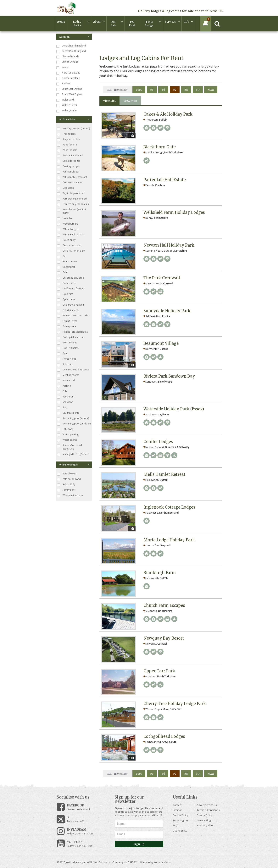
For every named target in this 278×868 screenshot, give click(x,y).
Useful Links (180, 831)
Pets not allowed (69, 479)
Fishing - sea (67, 327)
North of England (68, 73)
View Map (130, 101)
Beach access (67, 262)
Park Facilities (74, 120)
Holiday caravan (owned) (73, 129)
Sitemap (178, 810)
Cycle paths (66, 300)
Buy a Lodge (149, 24)
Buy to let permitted (71, 193)
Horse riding (67, 359)
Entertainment (67, 310)
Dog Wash (65, 188)
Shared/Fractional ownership (69, 447)
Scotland (64, 84)
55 (152, 90)
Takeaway (65, 429)
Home (61, 22)
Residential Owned (70, 156)
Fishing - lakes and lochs (73, 316)
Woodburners (68, 224)
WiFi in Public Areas (70, 235)
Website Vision (162, 862)
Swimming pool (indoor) (73, 418)
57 (175, 90)
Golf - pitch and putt (71, 337)
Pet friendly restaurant (72, 177)
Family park (66, 490)
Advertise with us (207, 805)
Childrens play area (70, 278)
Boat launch (66, 267)
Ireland (63, 67)
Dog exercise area (70, 183)
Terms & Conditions (208, 810)
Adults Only (66, 485)
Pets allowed (67, 474)
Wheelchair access (70, 495)
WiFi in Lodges (68, 229)
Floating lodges (68, 166)
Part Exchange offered (72, 199)
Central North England (71, 46)
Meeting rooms (68, 375)
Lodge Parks (77, 24)
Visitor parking (68, 435)
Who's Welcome (74, 465)
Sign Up (139, 844)
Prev (139, 90)
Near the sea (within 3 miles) (72, 211)
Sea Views (65, 402)
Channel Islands (68, 57)
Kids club (65, 364)
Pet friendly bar (68, 172)
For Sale (114, 24)
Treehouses (66, 134)
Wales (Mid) (65, 100)
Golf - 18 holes (68, 348)
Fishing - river (67, 321)
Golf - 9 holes (67, 343)
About (97, 22)
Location (74, 37)
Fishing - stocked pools (72, 332)
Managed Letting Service (73, 454)
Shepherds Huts (69, 139)
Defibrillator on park (71, 251)
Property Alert (205, 825)
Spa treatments (68, 413)
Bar (62, 256)
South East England (69, 89)
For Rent (132, 24)
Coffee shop (67, 283)
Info (186, 22)
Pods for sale (67, 150)
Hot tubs (65, 218)
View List (109, 101)
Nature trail (66, 381)
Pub (62, 391)
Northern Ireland (68, 78)
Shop (63, 408)
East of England (67, 62)
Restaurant (66, 397)
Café (62, 273)
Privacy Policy (204, 815)
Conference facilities (71, 289)
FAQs (176, 825)
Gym (62, 354)
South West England (70, 94)
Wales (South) (66, 111)
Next (211, 90)
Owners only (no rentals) (73, 204)
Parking (64, 386)
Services (170, 22)
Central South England (71, 51)
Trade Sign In (180, 820)
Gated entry (66, 240)
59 (198, 90)
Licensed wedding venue (73, 370)
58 (186, 90)
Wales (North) (67, 105)
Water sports (67, 440)
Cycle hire (65, 294)
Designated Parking (70, 305)
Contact (177, 805)
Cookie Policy (180, 815)
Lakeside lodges (69, 161)
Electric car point (69, 246)
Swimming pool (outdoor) (74, 424)
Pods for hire (67, 145)
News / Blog (204, 820)
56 (163, 90)
